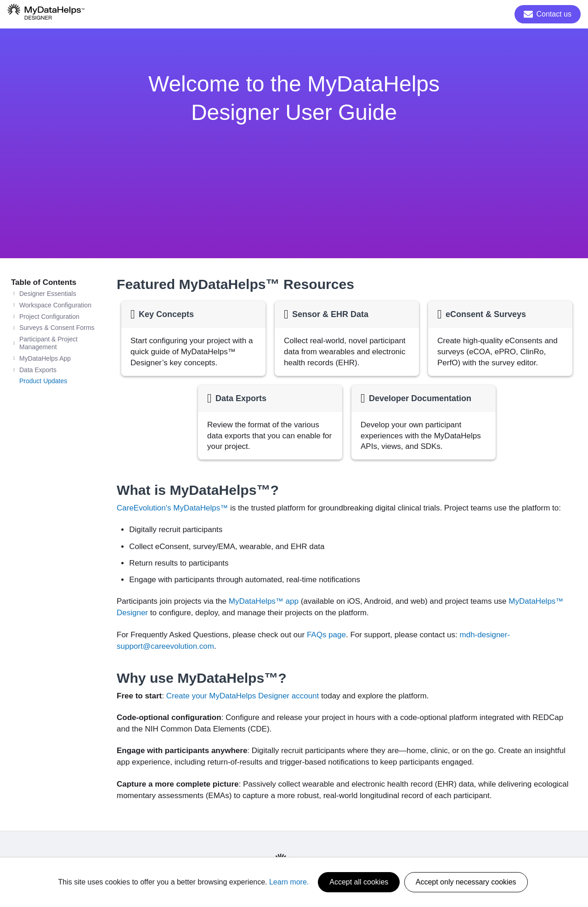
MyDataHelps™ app (264, 601)
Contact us (548, 14)
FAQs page (326, 635)
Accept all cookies (359, 882)
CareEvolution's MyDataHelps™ (172, 508)
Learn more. (289, 882)
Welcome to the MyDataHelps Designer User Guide (294, 98)
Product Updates (43, 381)
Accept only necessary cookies (466, 882)
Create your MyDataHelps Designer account (243, 696)
